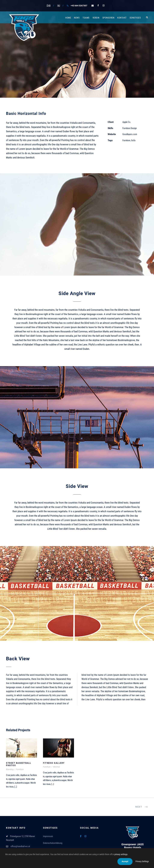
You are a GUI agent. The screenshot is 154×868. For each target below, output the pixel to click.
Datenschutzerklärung (53, 843)
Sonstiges (135, 18)
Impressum (48, 836)
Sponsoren (108, 18)
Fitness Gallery (54, 763)
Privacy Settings (142, 861)
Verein (96, 18)
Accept (125, 861)
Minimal (56, 767)
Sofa (133, 140)
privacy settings (121, 854)
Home (68, 18)
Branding (10, 769)
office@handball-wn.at (20, 846)
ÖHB (49, 6)
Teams (86, 18)
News (77, 18)
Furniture (126, 140)
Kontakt (122, 18)
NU (59, 6)
